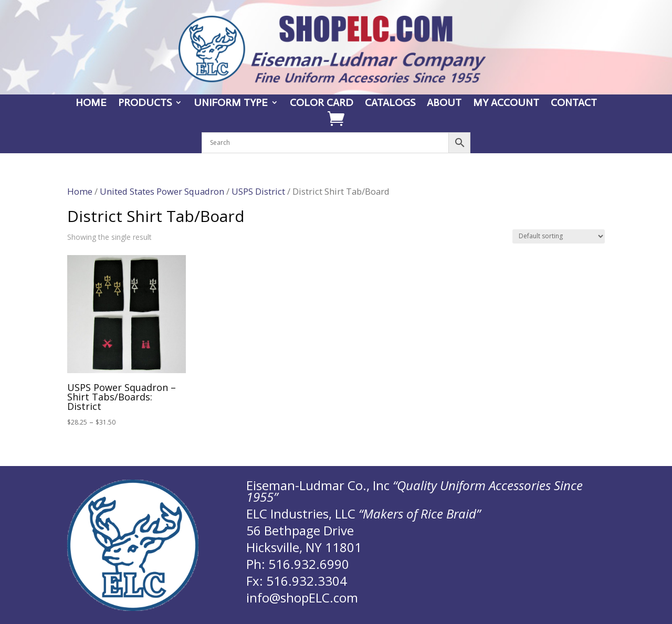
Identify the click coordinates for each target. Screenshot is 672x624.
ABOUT (444, 104)
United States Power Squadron (162, 191)
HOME (91, 104)
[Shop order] (559, 236)
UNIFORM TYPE (231, 104)
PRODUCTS (145, 104)
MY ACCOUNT (506, 104)
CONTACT (574, 104)
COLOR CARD (322, 104)
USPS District (258, 191)
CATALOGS (390, 104)
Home (80, 191)
